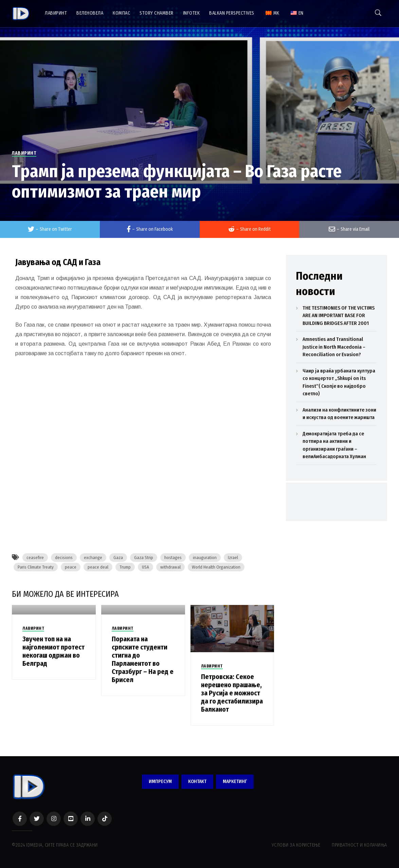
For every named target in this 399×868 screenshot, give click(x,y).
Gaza (118, 558)
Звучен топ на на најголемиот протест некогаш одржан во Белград (53, 651)
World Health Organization (216, 567)
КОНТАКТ (197, 782)
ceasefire (35, 558)
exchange (93, 558)
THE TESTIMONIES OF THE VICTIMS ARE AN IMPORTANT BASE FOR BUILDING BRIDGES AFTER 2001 (339, 316)
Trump (125, 567)
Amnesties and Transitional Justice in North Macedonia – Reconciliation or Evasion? (334, 347)
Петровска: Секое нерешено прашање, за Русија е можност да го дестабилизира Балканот (232, 693)
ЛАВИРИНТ (24, 153)
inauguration (205, 558)
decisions (64, 558)
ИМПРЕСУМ (160, 782)
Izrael (233, 558)
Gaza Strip (144, 558)
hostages (173, 558)
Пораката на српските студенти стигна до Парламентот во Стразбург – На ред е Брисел (143, 659)
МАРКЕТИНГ (235, 782)
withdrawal (170, 567)
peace (71, 567)
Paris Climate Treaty (36, 567)
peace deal (98, 567)
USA (146, 567)
